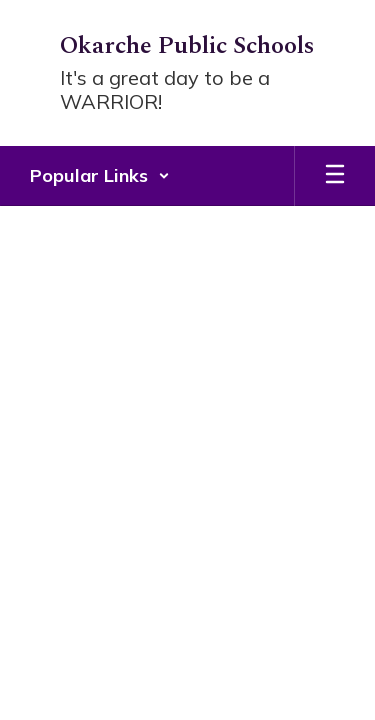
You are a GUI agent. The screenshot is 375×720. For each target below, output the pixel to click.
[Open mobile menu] (335, 176)
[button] (100, 176)
